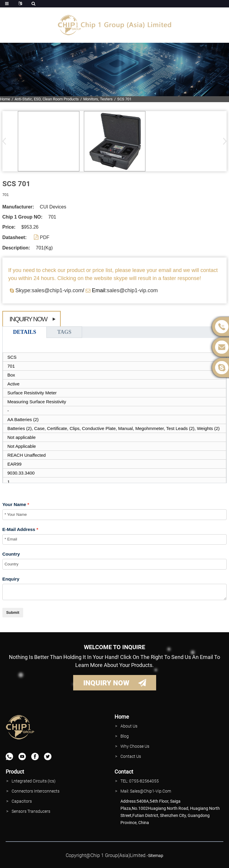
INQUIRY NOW (106, 683)
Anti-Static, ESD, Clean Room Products (47, 99)
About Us (129, 726)
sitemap (156, 856)
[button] (223, 141)
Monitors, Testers (98, 99)
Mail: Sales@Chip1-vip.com (146, 791)
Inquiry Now (28, 319)
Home (5, 99)
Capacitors (22, 801)
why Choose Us (135, 746)
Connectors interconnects (36, 791)
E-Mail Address (19, 529)
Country (11, 554)
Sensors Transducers (31, 811)
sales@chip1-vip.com (132, 290)
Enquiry (11, 579)
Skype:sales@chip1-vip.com (49, 290)
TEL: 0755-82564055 (140, 781)
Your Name (14, 504)
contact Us (131, 756)
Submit (13, 612)
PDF (45, 237)
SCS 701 (124, 99)
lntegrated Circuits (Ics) (34, 781)
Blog (125, 736)
